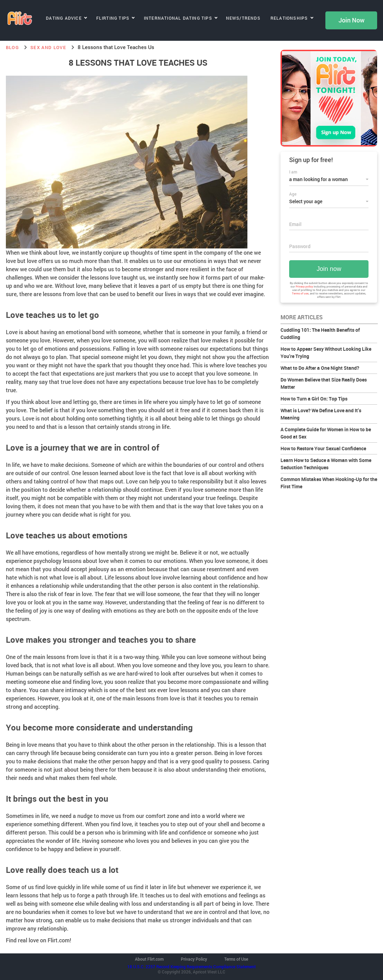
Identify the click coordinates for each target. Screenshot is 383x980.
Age (293, 194)
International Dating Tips (178, 18)
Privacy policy (304, 286)
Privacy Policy (194, 959)
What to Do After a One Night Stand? (320, 368)
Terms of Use (236, 959)
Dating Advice (64, 18)
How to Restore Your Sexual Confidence (323, 448)
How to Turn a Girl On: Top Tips (314, 399)
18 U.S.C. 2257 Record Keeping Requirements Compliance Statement (191, 967)
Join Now (351, 20)
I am (293, 172)
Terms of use (300, 293)
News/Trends (243, 18)
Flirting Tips (113, 18)
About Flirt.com (149, 959)
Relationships (289, 18)
